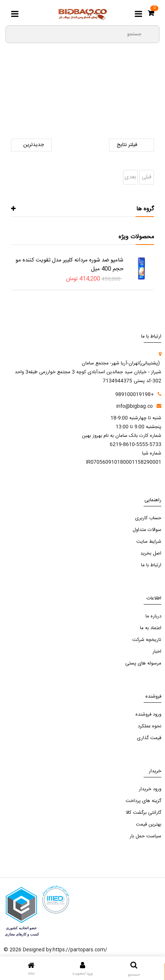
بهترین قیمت (149, 824)
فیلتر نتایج (131, 145)
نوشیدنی (47, 99)
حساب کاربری (148, 518)
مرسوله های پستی (143, 663)
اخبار (157, 652)
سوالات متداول (147, 530)
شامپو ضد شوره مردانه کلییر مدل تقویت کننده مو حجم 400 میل (69, 265)
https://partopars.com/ (80, 950)
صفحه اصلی (133, 99)
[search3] (151, 34)
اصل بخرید (151, 553)
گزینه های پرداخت (143, 801)
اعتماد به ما (151, 628)
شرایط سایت (149, 542)
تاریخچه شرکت (147, 640)
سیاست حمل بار (145, 836)
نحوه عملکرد (150, 726)
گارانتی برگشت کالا (143, 813)
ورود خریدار (150, 789)
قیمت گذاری (149, 738)
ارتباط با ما (151, 565)
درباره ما (153, 616)
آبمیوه (24, 99)
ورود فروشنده (148, 714)
